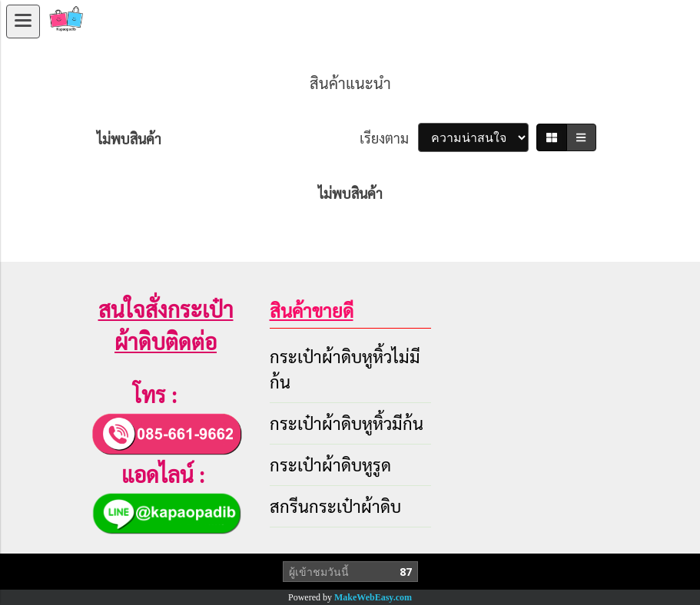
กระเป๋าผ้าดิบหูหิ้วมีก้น (347, 423)
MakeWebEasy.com (373, 597)
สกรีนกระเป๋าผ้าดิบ (335, 506)
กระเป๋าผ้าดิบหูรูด (330, 464)
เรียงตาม (389, 138)
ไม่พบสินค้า (129, 139)
